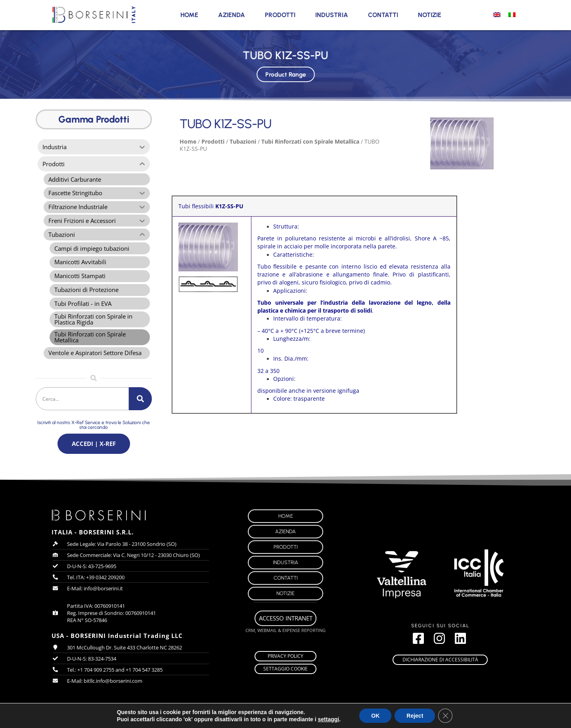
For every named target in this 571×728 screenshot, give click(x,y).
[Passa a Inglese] (497, 14)
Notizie (430, 15)
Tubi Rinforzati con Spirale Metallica (310, 141)
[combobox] (82, 406)
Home (189, 15)
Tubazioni (243, 141)
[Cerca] (140, 406)
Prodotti (280, 15)
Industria (332, 15)
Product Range (285, 73)
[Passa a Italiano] (512, 14)
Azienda (232, 15)
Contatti (383, 15)
